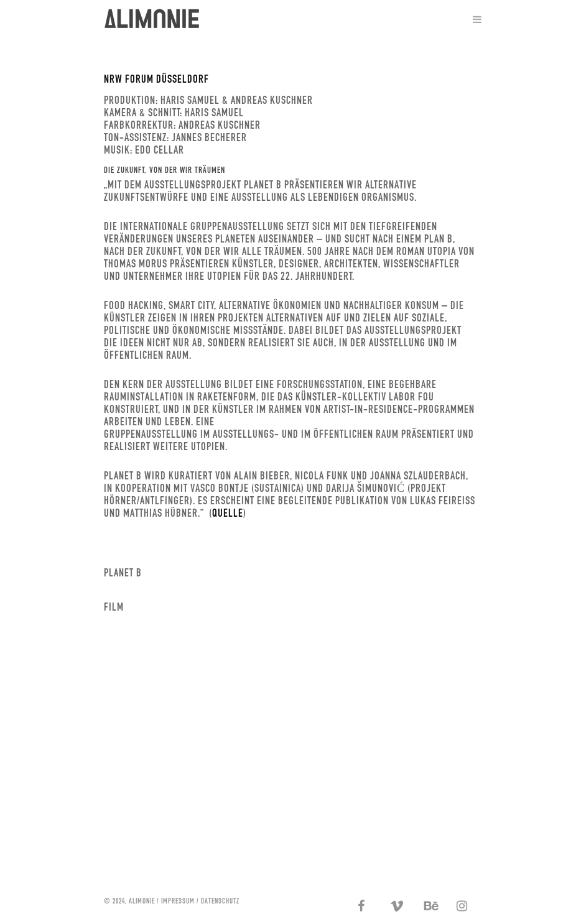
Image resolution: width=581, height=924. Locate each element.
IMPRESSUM (178, 900)
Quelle (228, 513)
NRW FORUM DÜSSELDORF (156, 79)
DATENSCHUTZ (220, 900)
